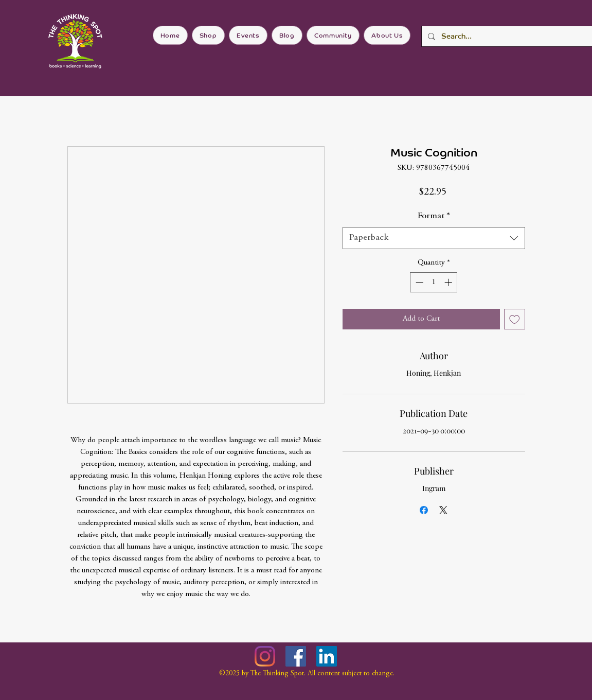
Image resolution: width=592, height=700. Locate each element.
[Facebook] (296, 656)
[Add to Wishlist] (515, 319)
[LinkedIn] (327, 656)
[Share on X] (443, 510)
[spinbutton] (434, 282)
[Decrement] (418, 282)
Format (434, 216)
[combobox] (434, 238)
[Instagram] (265, 656)
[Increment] (449, 282)
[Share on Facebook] (424, 510)
